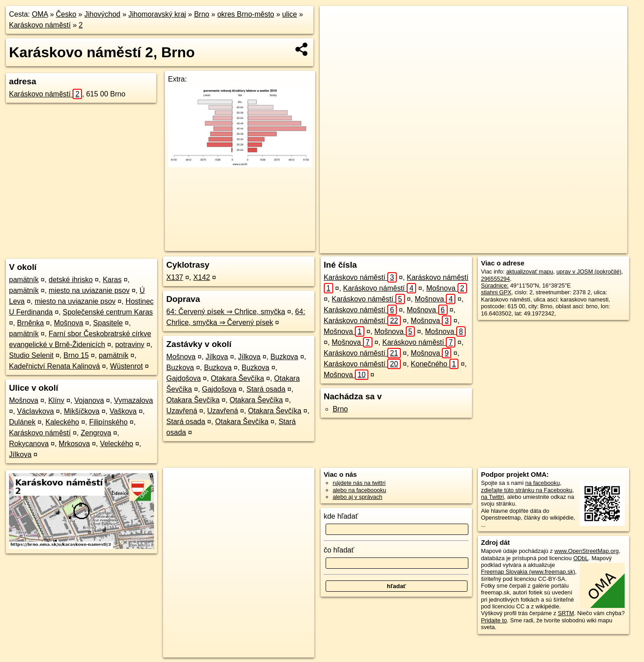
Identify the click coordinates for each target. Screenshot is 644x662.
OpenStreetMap (449, 247)
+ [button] (335, 21)
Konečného (435, 364)
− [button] (335, 35)
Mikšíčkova (82, 411)
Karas (112, 280)
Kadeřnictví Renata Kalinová (54, 366)
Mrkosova (74, 444)
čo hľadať (339, 550)
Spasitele (108, 323)
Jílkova (20, 454)
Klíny (56, 400)
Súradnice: (495, 285)
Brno (202, 14)
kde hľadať (341, 516)
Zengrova (96, 433)
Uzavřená (181, 411)
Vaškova (123, 411)
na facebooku (542, 483)
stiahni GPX (496, 292)
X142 (202, 277)
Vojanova (89, 400)
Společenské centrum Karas (108, 312)
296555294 (495, 279)
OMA (40, 14)
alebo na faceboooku (360, 490)
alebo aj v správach (358, 497)
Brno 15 (76, 355)
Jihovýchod (102, 14)
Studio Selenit (31, 355)
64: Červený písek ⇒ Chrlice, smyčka (226, 312)
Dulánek (22, 422)
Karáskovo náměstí (40, 25)
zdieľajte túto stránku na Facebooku (527, 490)
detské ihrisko (71, 280)
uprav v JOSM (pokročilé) (589, 272)
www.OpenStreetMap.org (587, 551)
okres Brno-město (245, 14)
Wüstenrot (126, 366)
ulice (290, 14)
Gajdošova (184, 378)
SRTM (566, 613)
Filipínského (108, 422)
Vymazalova (134, 400)
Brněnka (31, 323)
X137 (175, 277)
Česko (66, 14)
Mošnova (69, 323)
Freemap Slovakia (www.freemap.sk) (528, 572)
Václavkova (36, 411)
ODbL (581, 558)
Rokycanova (29, 444)
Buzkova (284, 357)
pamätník (24, 280)
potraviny (130, 345)
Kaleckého (62, 422)
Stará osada (266, 389)
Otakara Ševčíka (237, 378)
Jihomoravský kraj (157, 14)
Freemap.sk (496, 247)
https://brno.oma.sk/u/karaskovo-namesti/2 (575, 247)
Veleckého (117, 444)
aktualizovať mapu (530, 272)
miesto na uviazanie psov (89, 290)
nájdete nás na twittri (359, 483)
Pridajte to (494, 620)
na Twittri (492, 497)
